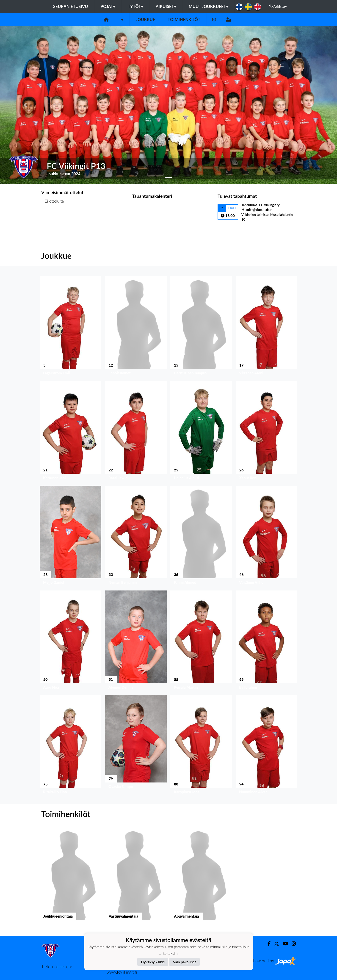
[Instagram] (214, 20)
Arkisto (278, 6)
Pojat (108, 6)
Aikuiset (166, 6)
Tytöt (135, 6)
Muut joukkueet (208, 6)
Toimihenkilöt (184, 19)
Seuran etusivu (71, 6)
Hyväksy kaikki (153, 962)
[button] (25, 105)
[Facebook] (267, 944)
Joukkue (145, 19)
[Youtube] (283, 944)
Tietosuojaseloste (57, 966)
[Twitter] (275, 944)
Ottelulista (53, 219)
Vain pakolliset (184, 962)
